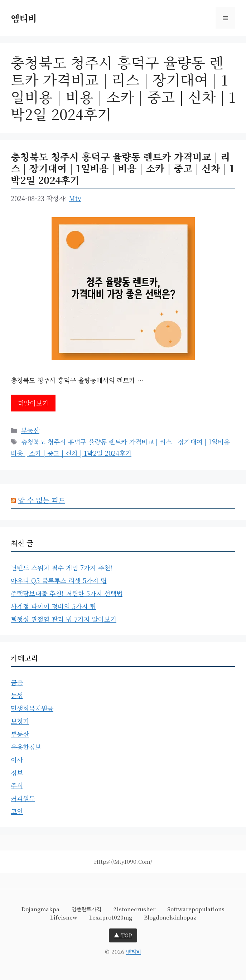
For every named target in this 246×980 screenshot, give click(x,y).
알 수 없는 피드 (42, 500)
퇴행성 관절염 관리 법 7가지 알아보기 (64, 619)
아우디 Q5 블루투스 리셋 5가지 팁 (59, 580)
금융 (17, 682)
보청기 (20, 721)
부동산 (30, 430)
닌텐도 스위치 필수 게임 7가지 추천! (62, 567)
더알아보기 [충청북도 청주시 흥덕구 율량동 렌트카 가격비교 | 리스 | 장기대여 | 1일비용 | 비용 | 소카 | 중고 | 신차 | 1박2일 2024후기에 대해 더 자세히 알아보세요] (33, 403)
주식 (17, 785)
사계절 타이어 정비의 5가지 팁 (53, 606)
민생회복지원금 (32, 708)
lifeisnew (64, 917)
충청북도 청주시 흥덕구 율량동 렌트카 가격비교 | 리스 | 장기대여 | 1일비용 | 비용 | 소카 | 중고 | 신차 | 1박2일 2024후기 (122, 168)
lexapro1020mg (111, 917)
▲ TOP (123, 935)
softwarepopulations (196, 909)
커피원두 (23, 798)
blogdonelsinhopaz (170, 917)
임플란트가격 (86, 909)
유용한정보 (26, 747)
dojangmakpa (40, 909)
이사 (17, 760)
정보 (17, 772)
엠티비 (24, 18)
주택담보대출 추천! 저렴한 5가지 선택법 (67, 593)
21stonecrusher (134, 909)
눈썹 (17, 695)
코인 (17, 811)
